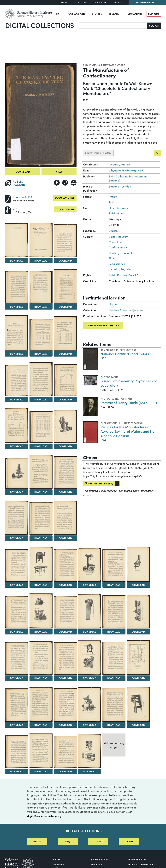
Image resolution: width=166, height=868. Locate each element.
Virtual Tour (97, 865)
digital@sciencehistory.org (44, 816)
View (59, 172)
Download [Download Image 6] (41, 307)
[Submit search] (158, 153)
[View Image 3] (41, 240)
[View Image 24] (41, 564)
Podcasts (100, 3)
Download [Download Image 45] (114, 725)
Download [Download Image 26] (90, 585)
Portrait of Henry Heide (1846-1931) (129, 402)
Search (154, 26)
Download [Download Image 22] (65, 538)
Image (113, 196)
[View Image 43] (65, 705)
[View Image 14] (17, 425)
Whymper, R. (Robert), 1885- (126, 170)
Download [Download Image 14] (17, 446)
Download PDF (65, 198)
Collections (77, 14)
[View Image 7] (65, 286)
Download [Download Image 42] (41, 725)
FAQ (68, 841)
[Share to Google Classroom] (74, 183)
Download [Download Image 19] (65, 492)
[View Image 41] (17, 705)
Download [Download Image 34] (138, 632)
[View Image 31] (65, 612)
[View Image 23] (17, 565)
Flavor (113, 258)
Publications (91, 65)
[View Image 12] (41, 379)
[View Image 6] (41, 287)
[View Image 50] (90, 751)
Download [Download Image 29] (17, 632)
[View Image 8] (17, 333)
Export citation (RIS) (99, 483)
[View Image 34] (138, 612)
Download (23, 172)
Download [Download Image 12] (41, 399)
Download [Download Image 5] (17, 307)
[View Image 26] (90, 565)
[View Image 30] (41, 611)
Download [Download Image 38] (90, 678)
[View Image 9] (41, 335)
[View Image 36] (41, 658)
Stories (97, 14)
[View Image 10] (65, 333)
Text (111, 202)
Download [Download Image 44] (90, 725)
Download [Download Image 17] (17, 492)
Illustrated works (113, 65)
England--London (120, 186)
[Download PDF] (8, 198)
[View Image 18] (41, 472)
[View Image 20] (17, 518)
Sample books (109, 350)
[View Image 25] (65, 565)
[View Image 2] (17, 240)
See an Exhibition (138, 859)
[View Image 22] (65, 518)
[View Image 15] (41, 427)
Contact (98, 841)
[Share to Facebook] (57, 183)
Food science (117, 264)
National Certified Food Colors (125, 354)
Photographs (109, 377)
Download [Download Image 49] (65, 771)
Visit (59, 14)
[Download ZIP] (8, 210)
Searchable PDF (23, 197)
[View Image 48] (41, 751)
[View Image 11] (17, 381)
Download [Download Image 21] (41, 538)
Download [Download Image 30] (41, 632)
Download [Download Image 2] (17, 261)
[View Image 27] (114, 565)
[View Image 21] (41, 518)
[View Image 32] (90, 611)
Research (115, 14)
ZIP (15, 208)
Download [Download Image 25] (65, 585)
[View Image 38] (90, 658)
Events (118, 3)
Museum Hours (145, 2)
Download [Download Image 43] (65, 725)
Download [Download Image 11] (17, 399)
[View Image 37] (65, 658)
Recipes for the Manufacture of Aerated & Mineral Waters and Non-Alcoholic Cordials (129, 431)
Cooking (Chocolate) (122, 253)
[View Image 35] (17, 659)
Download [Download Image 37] (65, 678)
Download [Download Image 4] (65, 261)
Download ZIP (65, 209)
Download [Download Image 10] (65, 354)
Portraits (126, 399)
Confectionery (118, 247)
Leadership (58, 865)
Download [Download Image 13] (65, 399)
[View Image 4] (65, 241)
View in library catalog (103, 325)
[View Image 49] (65, 752)
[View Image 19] (65, 473)
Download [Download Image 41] (17, 725)
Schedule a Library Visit (142, 864)
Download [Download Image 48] (41, 771)
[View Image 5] (17, 287)
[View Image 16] (65, 426)
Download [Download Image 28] (138, 585)
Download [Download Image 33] (114, 632)
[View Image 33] (114, 612)
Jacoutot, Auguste (120, 164)
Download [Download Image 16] (65, 446)
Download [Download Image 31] (65, 632)
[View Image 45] (114, 705)
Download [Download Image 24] (41, 585)
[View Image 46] (138, 704)
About (64, 3)
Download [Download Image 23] (17, 585)
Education (135, 14)
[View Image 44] (90, 704)
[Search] (113, 26)
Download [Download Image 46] (138, 725)
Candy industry (118, 237)
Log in (129, 841)
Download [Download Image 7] (65, 307)
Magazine (81, 3)
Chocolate (115, 242)
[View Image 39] (114, 658)
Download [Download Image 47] (17, 771)
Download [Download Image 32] (90, 632)
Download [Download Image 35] (17, 678)
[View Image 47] (17, 752)
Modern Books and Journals (126, 310)
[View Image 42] (41, 704)
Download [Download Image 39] (114, 678)
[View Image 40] (138, 658)
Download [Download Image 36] (41, 678)
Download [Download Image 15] (41, 446)
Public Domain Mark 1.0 (123, 275)
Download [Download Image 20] (17, 538)
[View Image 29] (17, 612)
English (113, 231)
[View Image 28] (138, 564)
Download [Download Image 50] (90, 771)
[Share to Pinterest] (65, 183)
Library (113, 304)
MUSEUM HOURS (100, 859)
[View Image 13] (65, 380)
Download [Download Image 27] (114, 585)
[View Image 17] (17, 473)
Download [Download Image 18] (41, 492)
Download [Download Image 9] (41, 354)
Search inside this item (98, 153)
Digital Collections (40, 25)
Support (154, 14)
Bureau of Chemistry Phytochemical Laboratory (129, 383)
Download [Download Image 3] (41, 261)
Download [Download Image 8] (17, 354)
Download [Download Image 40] (138, 678)
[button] (117, 483)
